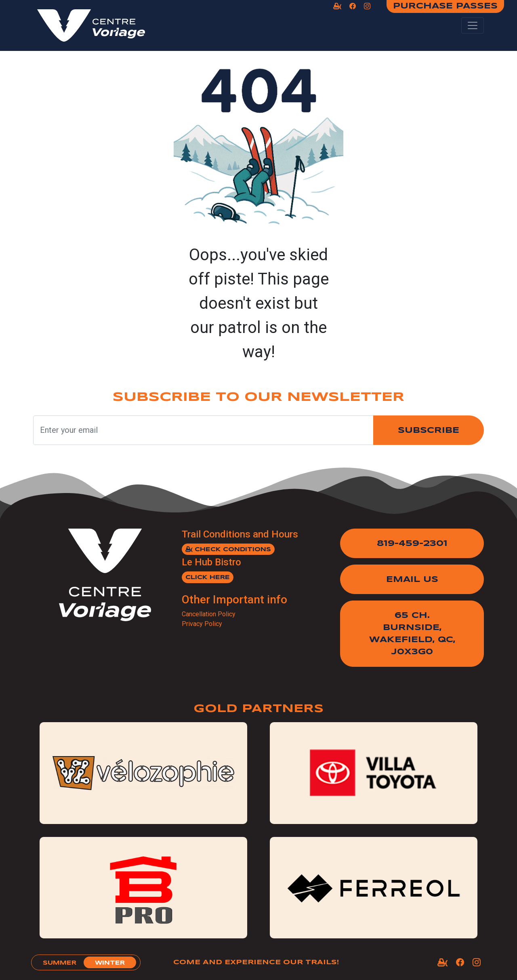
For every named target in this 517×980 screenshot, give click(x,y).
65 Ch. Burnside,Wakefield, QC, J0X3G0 (412, 634)
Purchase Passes (445, 6)
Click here (208, 577)
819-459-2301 (412, 544)
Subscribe (429, 431)
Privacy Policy (202, 624)
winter (110, 963)
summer (60, 963)
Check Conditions (228, 549)
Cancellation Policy (209, 614)
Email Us (412, 580)
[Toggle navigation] (473, 25)
